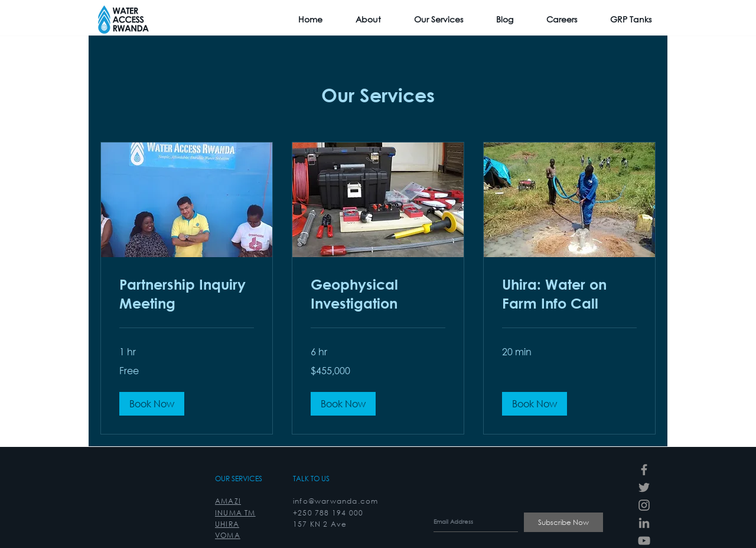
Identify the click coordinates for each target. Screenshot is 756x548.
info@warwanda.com (335, 501)
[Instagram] (644, 505)
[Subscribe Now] (563, 522)
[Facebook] (644, 470)
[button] (152, 404)
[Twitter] (644, 487)
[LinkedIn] (644, 523)
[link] (187, 294)
